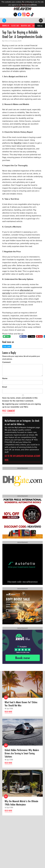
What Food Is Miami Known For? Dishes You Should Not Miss (21, 704)
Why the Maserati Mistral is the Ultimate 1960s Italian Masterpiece (21, 803)
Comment (6, 362)
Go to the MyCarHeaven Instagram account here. (22, 458)
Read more (8, 712)
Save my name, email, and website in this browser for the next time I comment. (20, 399)
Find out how (10, 839)
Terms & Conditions (29, 5)
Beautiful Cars (26, 26)
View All (40, 26)
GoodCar (18, 143)
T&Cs (26, 407)
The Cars (7, 347)
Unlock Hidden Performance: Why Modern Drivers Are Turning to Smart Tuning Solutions (22, 753)
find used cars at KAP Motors (19, 69)
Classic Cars (15, 26)
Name (5, 378)
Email (5, 387)
